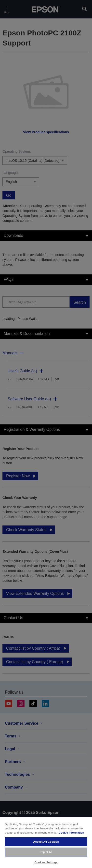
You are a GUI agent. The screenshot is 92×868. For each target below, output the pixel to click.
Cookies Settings (46, 862)
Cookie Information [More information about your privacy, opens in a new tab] (71, 833)
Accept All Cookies (46, 842)
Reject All (46, 852)
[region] (46, 842)
